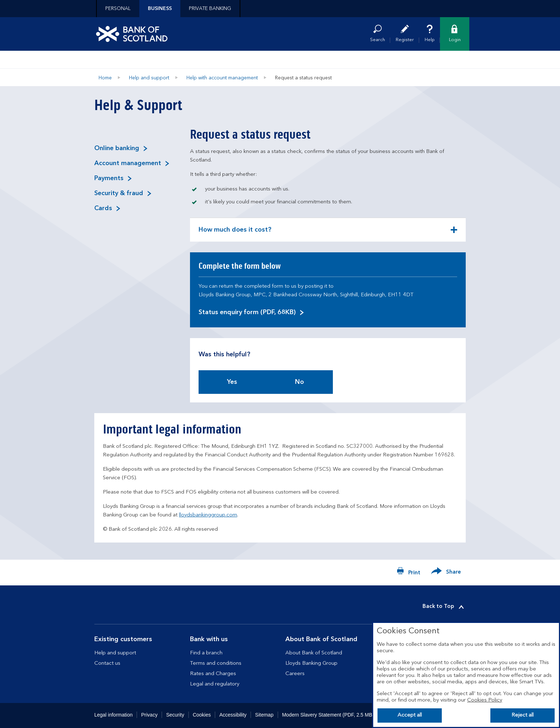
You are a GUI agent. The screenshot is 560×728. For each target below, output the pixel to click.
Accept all (410, 715)
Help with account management (222, 78)
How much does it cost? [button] (235, 234)
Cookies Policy (485, 700)
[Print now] (409, 573)
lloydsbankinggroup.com (208, 515)
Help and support (149, 78)
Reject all (522, 715)
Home (105, 78)
